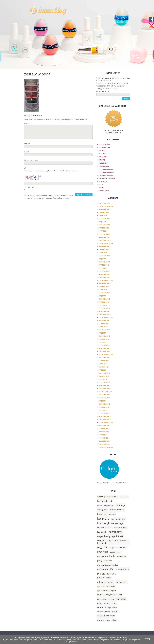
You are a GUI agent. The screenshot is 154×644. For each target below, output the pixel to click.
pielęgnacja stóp (106, 175)
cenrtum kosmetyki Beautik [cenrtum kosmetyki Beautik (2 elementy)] (105, 506)
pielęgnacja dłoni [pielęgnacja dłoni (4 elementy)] (104, 561)
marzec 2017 (104, 339)
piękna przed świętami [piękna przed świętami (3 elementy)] (105, 582)
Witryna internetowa (31, 160)
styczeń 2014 (104, 438)
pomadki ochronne (107, 178)
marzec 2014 (104, 432)
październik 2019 (106, 243)
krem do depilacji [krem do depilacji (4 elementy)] (105, 527)
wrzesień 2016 (104, 358)
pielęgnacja (104, 166)
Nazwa (27, 144)
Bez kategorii (104, 148)
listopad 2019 (104, 240)
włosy (101, 188)
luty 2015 (103, 410)
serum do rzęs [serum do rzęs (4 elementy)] (110, 603)
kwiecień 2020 (104, 225)
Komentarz (28, 123)
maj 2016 (102, 370)
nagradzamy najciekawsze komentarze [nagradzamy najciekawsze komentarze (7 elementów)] (112, 542)
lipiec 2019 (103, 253)
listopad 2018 (104, 277)
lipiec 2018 (103, 290)
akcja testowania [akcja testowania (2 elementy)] (124, 497)
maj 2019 (102, 259)
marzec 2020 (104, 228)
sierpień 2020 (104, 212)
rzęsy (101, 185)
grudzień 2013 (104, 441)
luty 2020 (103, 231)
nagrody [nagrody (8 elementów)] (102, 547)
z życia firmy (104, 191)
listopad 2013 (104, 444)
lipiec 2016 (103, 364)
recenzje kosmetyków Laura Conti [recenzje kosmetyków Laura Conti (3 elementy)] (109, 595)
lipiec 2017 (103, 327)
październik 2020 (106, 206)
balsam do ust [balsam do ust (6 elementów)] (105, 501)
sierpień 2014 (104, 429)
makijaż (102, 160)
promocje (103, 182)
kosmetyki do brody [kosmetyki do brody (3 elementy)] (119, 519)
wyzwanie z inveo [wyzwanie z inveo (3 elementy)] (103, 620)
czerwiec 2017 (104, 330)
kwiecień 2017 (104, 336)
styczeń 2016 (104, 382)
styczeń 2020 (104, 234)
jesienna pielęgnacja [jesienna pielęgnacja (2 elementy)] (110, 514)
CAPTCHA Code (29, 187)
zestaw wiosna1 (38, 74)
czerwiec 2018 (104, 293)
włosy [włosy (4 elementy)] (114, 620)
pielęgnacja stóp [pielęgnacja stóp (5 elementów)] (105, 569)
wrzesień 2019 (104, 246)
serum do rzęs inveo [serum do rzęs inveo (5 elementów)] (107, 607)
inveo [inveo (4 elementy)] (100, 514)
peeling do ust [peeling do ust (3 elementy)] (115, 552)
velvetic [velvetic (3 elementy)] (114, 612)
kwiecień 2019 (104, 262)
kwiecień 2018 (104, 299)
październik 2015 (106, 392)
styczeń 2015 (104, 413)
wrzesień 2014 (104, 426)
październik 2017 (106, 317)
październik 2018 (106, 280)
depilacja (103, 154)
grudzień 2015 (104, 385)
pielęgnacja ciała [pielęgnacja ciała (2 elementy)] (122, 557)
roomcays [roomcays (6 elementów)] (121, 599)
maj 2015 (102, 401)
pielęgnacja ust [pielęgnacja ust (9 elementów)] (106, 573)
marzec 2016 (104, 376)
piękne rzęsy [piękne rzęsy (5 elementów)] (121, 582)
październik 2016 (106, 355)
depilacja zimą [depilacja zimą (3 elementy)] (102, 510)
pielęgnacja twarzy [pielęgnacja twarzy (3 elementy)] (122, 569)
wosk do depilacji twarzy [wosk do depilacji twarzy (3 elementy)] (106, 616)
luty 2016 (103, 379)
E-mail (27, 152)
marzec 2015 (104, 407)
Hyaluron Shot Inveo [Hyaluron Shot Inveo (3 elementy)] (117, 510)
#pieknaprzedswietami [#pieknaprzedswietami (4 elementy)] (107, 497)
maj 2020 (102, 222)
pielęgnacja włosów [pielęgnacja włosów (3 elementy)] (104, 578)
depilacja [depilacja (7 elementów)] (121, 505)
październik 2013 (106, 447)
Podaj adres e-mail (103, 91)
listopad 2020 (104, 203)
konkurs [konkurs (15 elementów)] (103, 518)
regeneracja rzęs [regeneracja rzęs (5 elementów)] (105, 599)
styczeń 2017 (104, 345)
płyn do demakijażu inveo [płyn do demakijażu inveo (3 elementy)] (106, 586)
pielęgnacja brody (106, 169)
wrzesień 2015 (104, 395)
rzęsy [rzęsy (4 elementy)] (99, 603)
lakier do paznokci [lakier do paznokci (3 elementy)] (121, 528)
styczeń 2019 (104, 271)
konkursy (103, 157)
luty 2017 (103, 342)
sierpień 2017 (104, 324)
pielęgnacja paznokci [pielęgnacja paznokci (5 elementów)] (108, 565)
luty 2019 (103, 268)
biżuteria (103, 151)
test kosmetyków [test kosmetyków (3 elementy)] (103, 612)
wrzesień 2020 (104, 209)
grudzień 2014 (104, 416)
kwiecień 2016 (104, 373)
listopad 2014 (104, 419)
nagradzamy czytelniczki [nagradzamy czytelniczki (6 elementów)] (110, 536)
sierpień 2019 (104, 250)
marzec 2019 (104, 265)
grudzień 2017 (104, 311)
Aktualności (104, 144)
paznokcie (103, 163)
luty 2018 (103, 305)
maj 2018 (102, 296)
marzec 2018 (104, 302)
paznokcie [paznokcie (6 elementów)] (103, 552)
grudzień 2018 (104, 274)
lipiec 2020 (103, 216)
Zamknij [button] (147, 639)
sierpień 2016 (104, 361)
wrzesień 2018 (104, 283)
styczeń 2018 (104, 308)
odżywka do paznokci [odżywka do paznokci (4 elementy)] (118, 547)
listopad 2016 (104, 351)
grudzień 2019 (104, 237)
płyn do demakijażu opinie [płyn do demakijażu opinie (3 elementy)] (106, 590)
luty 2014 (103, 435)
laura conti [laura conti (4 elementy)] (102, 532)
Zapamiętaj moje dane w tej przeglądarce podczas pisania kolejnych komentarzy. (51, 171)
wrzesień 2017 (104, 321)
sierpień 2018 (104, 287)
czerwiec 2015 (104, 398)
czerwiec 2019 (104, 256)
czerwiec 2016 (104, 367)
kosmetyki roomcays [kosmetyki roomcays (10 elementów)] (110, 523)
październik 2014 (106, 423)
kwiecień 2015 (104, 404)
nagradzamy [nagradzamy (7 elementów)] (116, 532)
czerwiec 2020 (104, 219)
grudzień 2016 (104, 348)
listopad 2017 (104, 314)
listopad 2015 (104, 389)
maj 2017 (102, 333)
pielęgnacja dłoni (106, 172)
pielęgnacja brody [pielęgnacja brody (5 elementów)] (106, 556)
